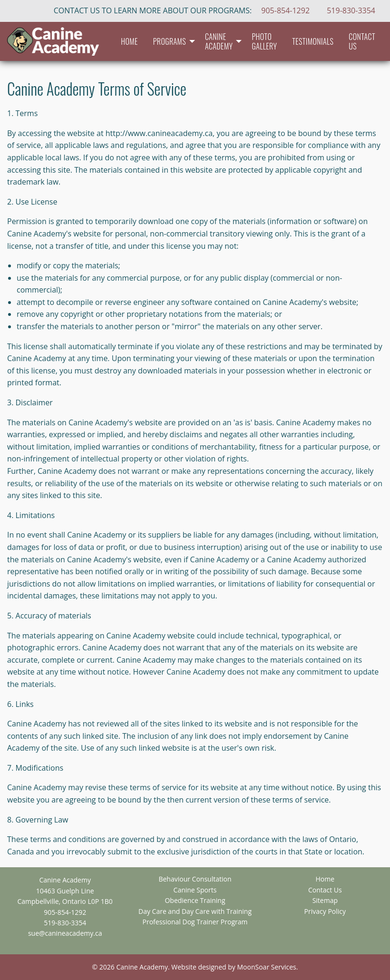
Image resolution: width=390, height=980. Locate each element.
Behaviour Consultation (195, 879)
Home (129, 41)
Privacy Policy (325, 911)
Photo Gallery (264, 41)
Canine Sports (195, 890)
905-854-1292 (285, 10)
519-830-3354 (351, 10)
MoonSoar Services (266, 967)
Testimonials (313, 41)
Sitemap (325, 901)
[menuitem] (129, 41)
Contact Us (362, 41)
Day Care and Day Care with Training (195, 911)
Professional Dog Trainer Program (195, 922)
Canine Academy (219, 41)
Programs (170, 41)
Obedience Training (195, 901)
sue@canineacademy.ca (65, 933)
